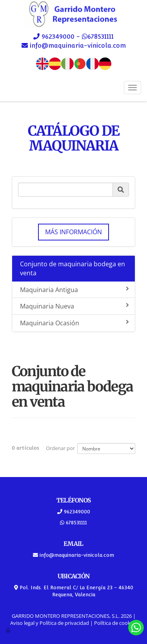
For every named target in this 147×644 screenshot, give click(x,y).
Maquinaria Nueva (74, 306)
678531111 (101, 37)
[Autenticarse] (9, 630)
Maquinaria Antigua (74, 290)
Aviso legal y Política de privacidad (50, 623)
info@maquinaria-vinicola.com (77, 46)
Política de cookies (115, 623)
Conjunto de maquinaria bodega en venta (73, 268)
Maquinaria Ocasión (74, 323)
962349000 (58, 37)
